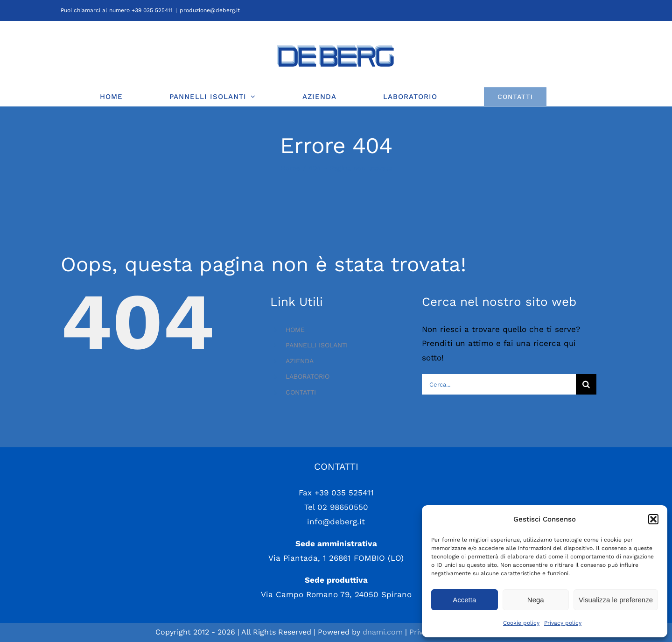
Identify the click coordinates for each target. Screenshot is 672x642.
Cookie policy (521, 623)
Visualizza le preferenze (616, 600)
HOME (295, 330)
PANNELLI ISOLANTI (317, 345)
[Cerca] (586, 384)
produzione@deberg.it (210, 10)
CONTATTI (301, 392)
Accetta (464, 600)
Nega (536, 600)
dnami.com (383, 632)
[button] (653, 519)
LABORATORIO (308, 376)
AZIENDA (300, 361)
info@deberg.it (336, 522)
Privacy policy (563, 623)
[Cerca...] (499, 384)
